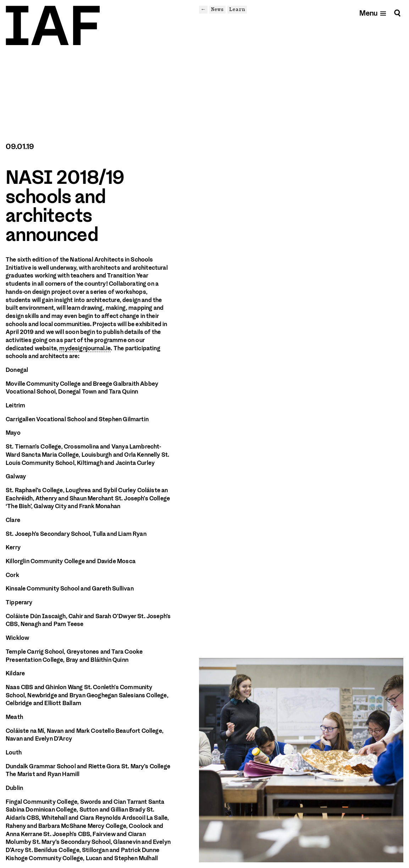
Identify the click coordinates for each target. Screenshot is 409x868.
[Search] (397, 13)
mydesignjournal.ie (85, 348)
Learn (237, 9)
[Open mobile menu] (373, 13)
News (217, 9)
